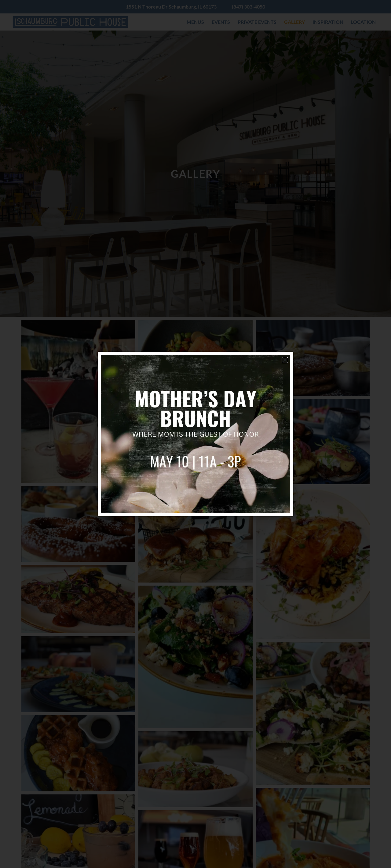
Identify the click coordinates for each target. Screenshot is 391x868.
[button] (285, 360)
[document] (195, 434)
